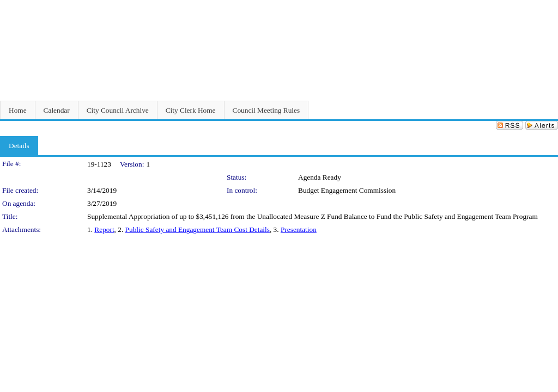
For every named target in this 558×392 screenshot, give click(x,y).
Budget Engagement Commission (347, 190)
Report (104, 229)
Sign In (545, 7)
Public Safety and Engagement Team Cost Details (198, 229)
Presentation (299, 229)
